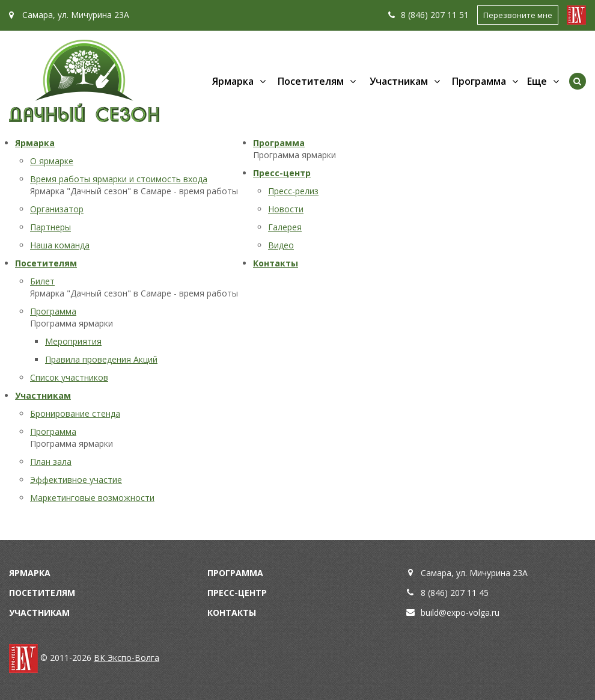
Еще (537, 81)
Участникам (399, 81)
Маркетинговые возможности (92, 498)
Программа (479, 81)
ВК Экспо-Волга (127, 658)
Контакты (276, 263)
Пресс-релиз (293, 191)
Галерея (285, 227)
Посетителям (311, 81)
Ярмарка (233, 81)
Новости (286, 209)
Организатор (57, 209)
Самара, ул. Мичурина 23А (69, 15)
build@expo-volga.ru (460, 612)
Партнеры (50, 227)
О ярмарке (52, 161)
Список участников (69, 377)
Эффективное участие (76, 480)
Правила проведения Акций (101, 359)
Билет (42, 281)
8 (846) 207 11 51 (429, 15)
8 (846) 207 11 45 (455, 593)
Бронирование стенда (75, 413)
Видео (281, 245)
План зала (51, 462)
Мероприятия (73, 341)
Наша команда (60, 245)
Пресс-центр (282, 173)
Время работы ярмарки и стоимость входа (119, 179)
